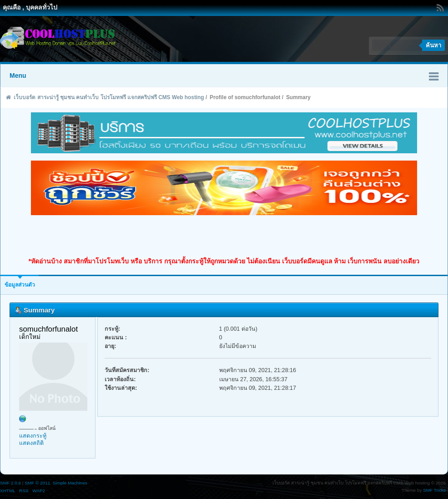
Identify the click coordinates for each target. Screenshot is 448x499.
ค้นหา (433, 45)
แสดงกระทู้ (33, 436)
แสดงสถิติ (31, 443)
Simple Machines (70, 483)
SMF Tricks (434, 490)
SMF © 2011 (37, 483)
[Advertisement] (224, 236)
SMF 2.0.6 (10, 483)
